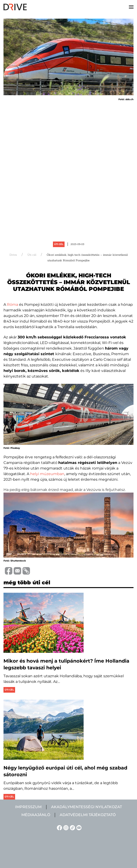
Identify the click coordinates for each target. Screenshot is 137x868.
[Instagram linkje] (65, 827)
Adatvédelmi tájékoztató (88, 815)
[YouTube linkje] (78, 827)
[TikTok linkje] (72, 827)
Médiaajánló (36, 815)
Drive (13, 255)
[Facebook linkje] (59, 827)
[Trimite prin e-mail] (17, 570)
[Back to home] (15, 7)
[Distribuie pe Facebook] (8, 570)
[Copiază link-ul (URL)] (26, 571)
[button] (131, 7)
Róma (13, 305)
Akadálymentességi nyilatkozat (86, 807)
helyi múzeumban (47, 474)
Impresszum (28, 807)
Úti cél (59, 244)
